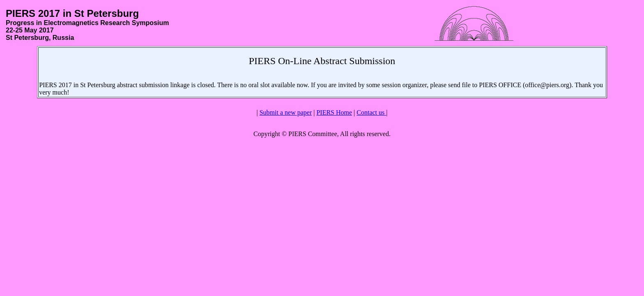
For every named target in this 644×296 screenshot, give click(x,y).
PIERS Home (334, 112)
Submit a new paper (286, 112)
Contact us (371, 112)
